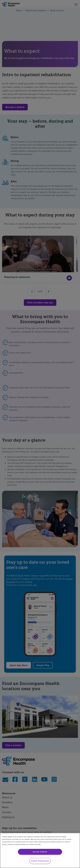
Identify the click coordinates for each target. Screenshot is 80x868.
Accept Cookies (40, 852)
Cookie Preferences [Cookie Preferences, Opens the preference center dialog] (40, 861)
